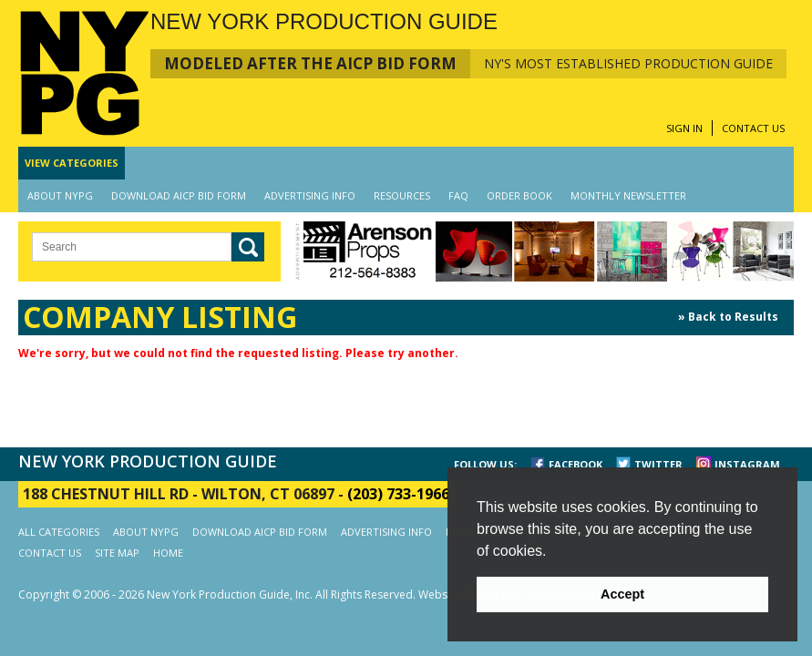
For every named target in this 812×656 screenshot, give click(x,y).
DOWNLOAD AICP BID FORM (179, 195)
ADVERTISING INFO (310, 195)
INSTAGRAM (747, 464)
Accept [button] (622, 594)
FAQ (458, 195)
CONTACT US (753, 128)
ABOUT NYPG (60, 195)
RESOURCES (402, 195)
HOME (168, 553)
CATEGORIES (72, 163)
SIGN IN (684, 128)
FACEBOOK (576, 464)
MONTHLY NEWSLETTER (628, 195)
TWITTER (658, 464)
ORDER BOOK (519, 195)
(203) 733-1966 (398, 494)
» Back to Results (728, 317)
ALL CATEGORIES (59, 532)
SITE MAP (117, 553)
